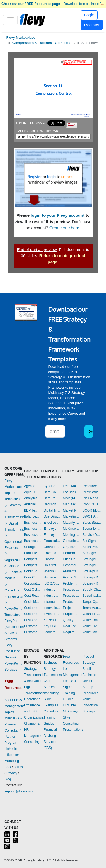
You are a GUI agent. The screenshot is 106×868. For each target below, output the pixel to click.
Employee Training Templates (52, 535)
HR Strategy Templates (52, 565)
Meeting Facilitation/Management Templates (71, 535)
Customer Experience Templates (32, 608)
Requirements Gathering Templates (71, 632)
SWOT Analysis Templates (92, 516)
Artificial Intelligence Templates (32, 504)
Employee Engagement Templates (52, 529)
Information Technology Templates (52, 602)
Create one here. (65, 228)
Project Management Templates (71, 608)
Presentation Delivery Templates (71, 571)
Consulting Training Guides (51, 717)
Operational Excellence (13, 542)
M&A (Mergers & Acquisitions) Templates (71, 498)
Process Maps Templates (71, 596)
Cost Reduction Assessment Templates (32, 596)
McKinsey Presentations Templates (71, 529)
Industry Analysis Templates (52, 596)
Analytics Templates (32, 498)
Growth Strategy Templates (52, 559)
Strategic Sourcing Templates (92, 565)
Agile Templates (32, 492)
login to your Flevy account (58, 215)
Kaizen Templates (52, 620)
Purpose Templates (71, 614)
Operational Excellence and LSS (33, 705)
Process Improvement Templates (71, 590)
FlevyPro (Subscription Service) (14, 627)
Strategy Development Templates (92, 577)
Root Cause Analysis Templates (92, 504)
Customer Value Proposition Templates (32, 626)
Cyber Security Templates (52, 486)
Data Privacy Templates (52, 498)
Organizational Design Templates (71, 547)
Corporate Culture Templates (32, 583)
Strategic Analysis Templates (92, 553)
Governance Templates (52, 553)
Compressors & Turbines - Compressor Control (50, 43)
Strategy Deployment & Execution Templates (92, 571)
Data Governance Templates (52, 492)
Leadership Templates (52, 632)
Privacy (12, 773)
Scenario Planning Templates (92, 529)
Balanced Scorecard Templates (32, 516)
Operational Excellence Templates (71, 541)
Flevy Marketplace (21, 38)
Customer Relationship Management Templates (32, 620)
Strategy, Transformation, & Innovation (36, 675)
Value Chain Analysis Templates (92, 620)
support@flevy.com (18, 791)
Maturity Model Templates (71, 523)
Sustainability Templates (92, 596)
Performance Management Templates (71, 553)
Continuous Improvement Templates (32, 571)
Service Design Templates (92, 535)
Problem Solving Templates (71, 583)
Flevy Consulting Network (12, 651)
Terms (18, 767)
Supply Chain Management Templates (92, 590)
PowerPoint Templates (13, 609)
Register (92, 25)
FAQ (8, 767)
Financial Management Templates (52, 541)
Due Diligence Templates (52, 516)
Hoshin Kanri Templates (52, 571)
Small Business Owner (89, 675)
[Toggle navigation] (10, 20)
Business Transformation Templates (32, 541)
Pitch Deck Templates (71, 559)
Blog (8, 779)
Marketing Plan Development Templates (71, 516)
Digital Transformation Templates (52, 510)
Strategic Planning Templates (92, 559)
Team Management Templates (92, 608)
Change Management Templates (32, 547)
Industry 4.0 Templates (52, 590)
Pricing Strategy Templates (71, 577)
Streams (11, 639)
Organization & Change (14, 560)
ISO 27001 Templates (52, 583)
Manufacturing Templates (71, 504)
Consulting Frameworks (14, 590)
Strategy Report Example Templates (92, 583)
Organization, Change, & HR (34, 724)
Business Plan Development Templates (32, 529)
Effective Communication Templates (52, 523)
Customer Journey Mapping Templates (32, 614)
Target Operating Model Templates (92, 602)
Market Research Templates (71, 510)
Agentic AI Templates (32, 486)
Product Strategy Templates (71, 602)
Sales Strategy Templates (92, 523)
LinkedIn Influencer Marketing (12, 755)
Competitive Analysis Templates (32, 565)
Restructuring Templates (92, 492)
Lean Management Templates (71, 486)
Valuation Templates (92, 614)
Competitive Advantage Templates (32, 559)
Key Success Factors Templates (52, 626)
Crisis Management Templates (32, 602)
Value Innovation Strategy (90, 705)
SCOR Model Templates (92, 510)
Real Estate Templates (71, 626)
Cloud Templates (32, 553)
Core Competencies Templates (32, 577)
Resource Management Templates (92, 486)
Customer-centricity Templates (32, 632)
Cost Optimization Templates (32, 590)
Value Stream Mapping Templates (92, 632)
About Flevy (13, 700)
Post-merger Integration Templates (71, 565)
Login (89, 15)
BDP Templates (32, 510)
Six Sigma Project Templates (92, 541)
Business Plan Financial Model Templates (32, 535)
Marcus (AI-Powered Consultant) (13, 724)
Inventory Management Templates (52, 614)
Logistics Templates (71, 492)
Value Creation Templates (92, 626)
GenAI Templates (52, 547)
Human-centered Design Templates (52, 577)
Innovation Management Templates (52, 608)
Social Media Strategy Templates (92, 547)
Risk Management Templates (92, 498)
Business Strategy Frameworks (53, 669)
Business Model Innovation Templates (32, 523)
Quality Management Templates (71, 620)
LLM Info (69, 705)
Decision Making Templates (52, 504)
